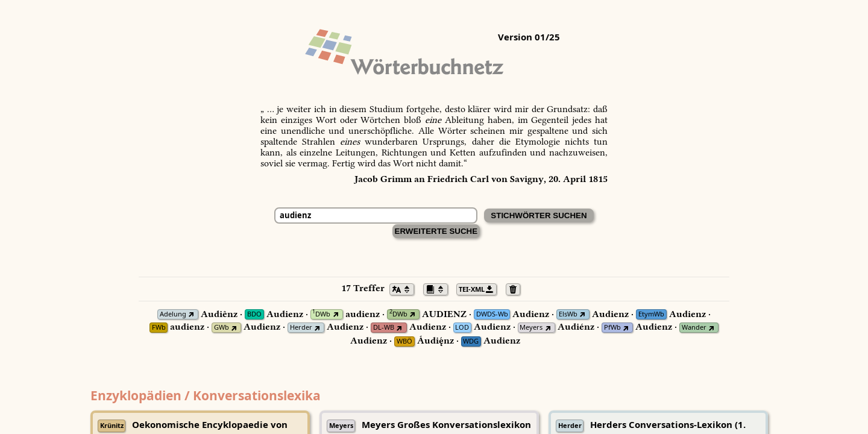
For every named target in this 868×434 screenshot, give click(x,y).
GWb (222, 328)
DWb (321, 314)
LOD (462, 328)
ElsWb (568, 314)
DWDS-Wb (492, 314)
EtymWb (651, 314)
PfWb (612, 328)
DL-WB (384, 328)
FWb (159, 328)
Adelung (173, 314)
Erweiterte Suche (436, 231)
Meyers (531, 328)
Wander (694, 328)
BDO (254, 314)
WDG (471, 341)
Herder (301, 328)
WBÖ (404, 341)
